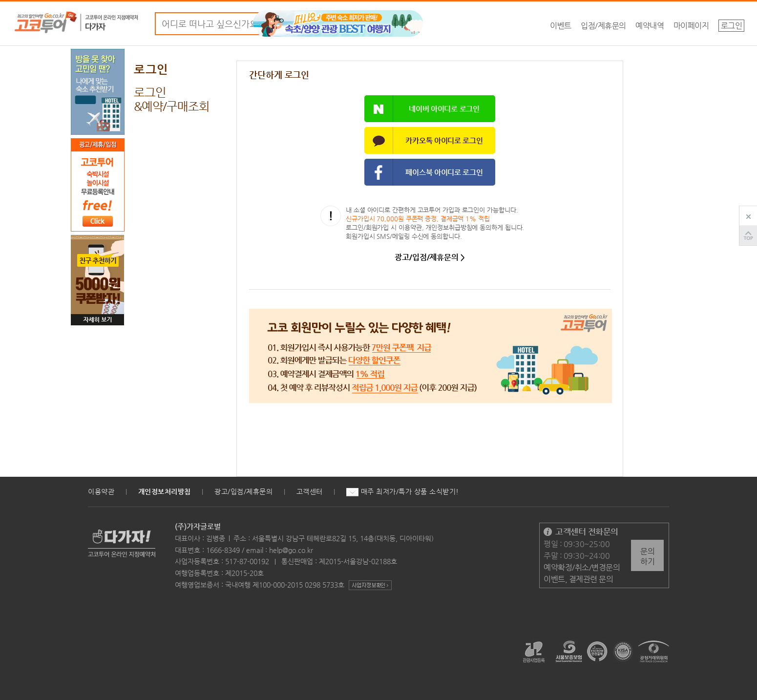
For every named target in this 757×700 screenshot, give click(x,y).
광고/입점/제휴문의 (243, 491)
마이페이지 (691, 26)
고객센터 (310, 491)
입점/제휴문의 (603, 26)
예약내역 (650, 26)
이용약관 (101, 491)
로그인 (732, 26)
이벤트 (561, 26)
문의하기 (647, 556)
